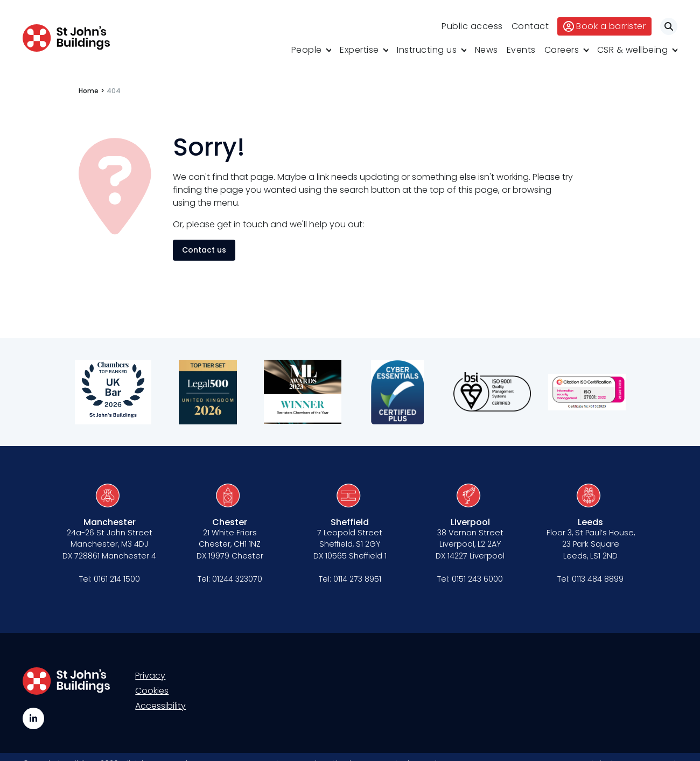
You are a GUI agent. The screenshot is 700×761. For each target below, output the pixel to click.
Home (89, 91)
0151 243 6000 (477, 579)
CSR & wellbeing (633, 50)
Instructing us (427, 50)
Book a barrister (604, 26)
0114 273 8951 (357, 579)
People (307, 50)
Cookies (152, 691)
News (486, 50)
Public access (472, 26)
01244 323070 (237, 579)
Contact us (204, 250)
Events (521, 50)
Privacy (150, 676)
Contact (530, 26)
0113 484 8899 (598, 579)
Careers (562, 50)
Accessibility (160, 706)
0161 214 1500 (117, 579)
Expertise (359, 50)
